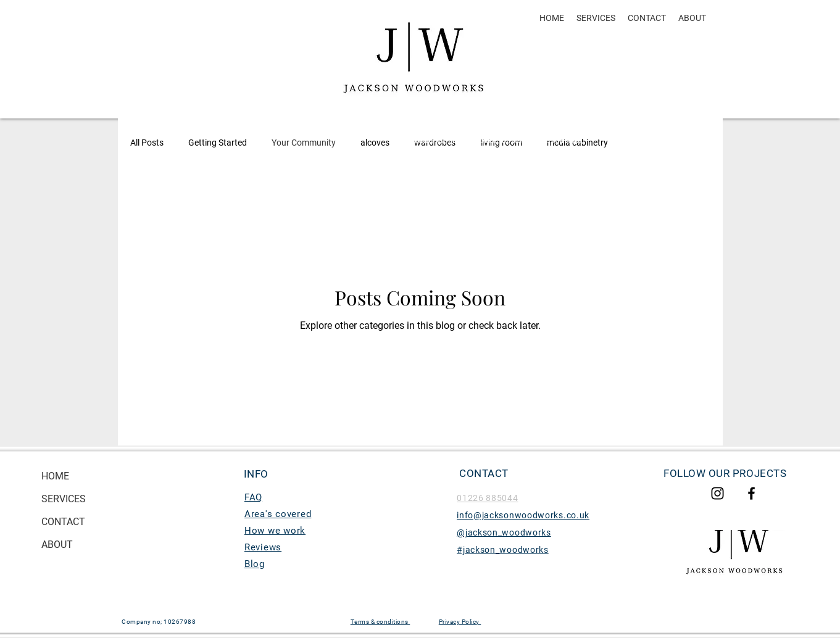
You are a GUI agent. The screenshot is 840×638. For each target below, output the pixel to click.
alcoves (375, 143)
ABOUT (57, 545)
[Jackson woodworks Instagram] (717, 493)
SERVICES (64, 499)
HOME (55, 476)
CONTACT (63, 522)
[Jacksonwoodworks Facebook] (751, 493)
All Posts (147, 143)
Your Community (304, 143)
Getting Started (218, 143)
